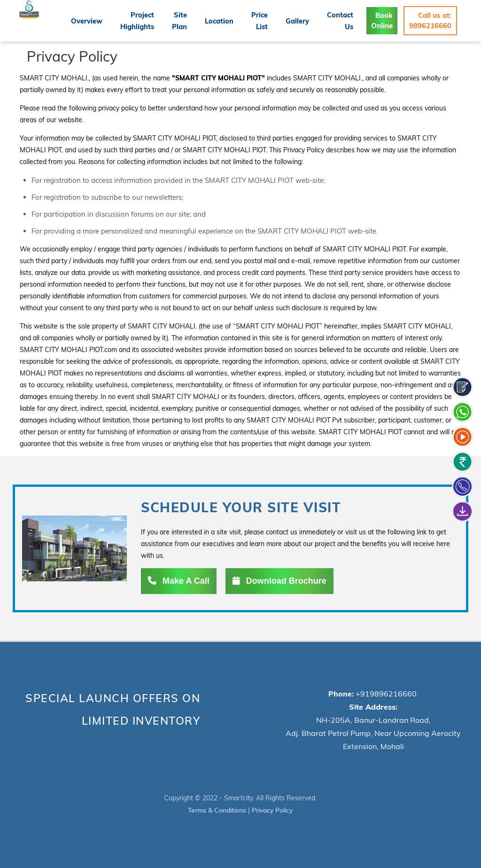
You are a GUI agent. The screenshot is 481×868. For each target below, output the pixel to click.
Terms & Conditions (216, 810)
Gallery (301, 21)
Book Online (382, 20)
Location (226, 21)
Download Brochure (279, 581)
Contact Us (342, 20)
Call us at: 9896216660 (430, 20)
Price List (264, 20)
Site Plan (188, 20)
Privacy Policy (273, 810)
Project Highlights (147, 20)
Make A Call (179, 581)
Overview (97, 21)
